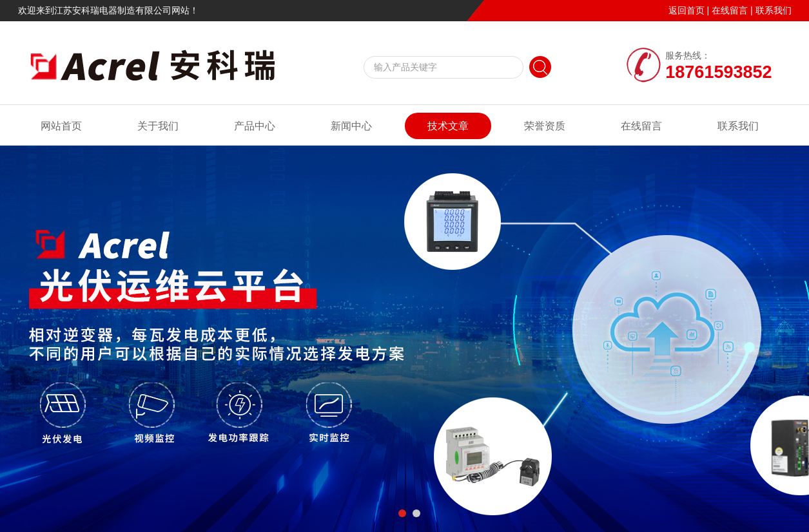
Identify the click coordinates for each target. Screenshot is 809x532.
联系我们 (774, 10)
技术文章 (448, 126)
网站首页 (61, 126)
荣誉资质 (545, 126)
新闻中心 (351, 126)
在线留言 (730, 10)
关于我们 (158, 126)
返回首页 (687, 10)
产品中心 (255, 126)
